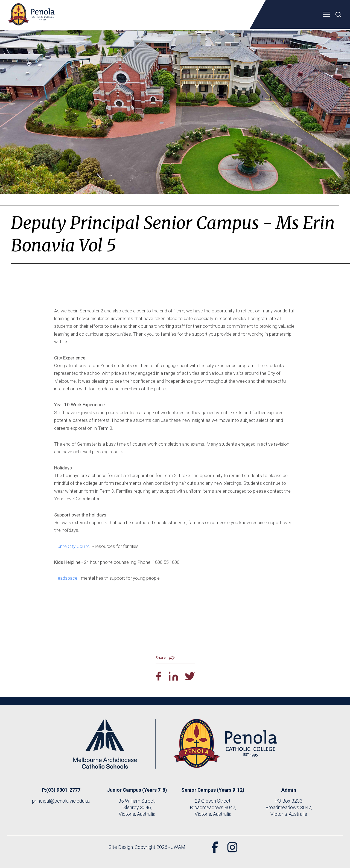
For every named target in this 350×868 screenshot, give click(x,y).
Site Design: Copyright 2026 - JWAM (147, 847)
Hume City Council (73, 546)
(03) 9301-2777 (63, 790)
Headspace (66, 578)
